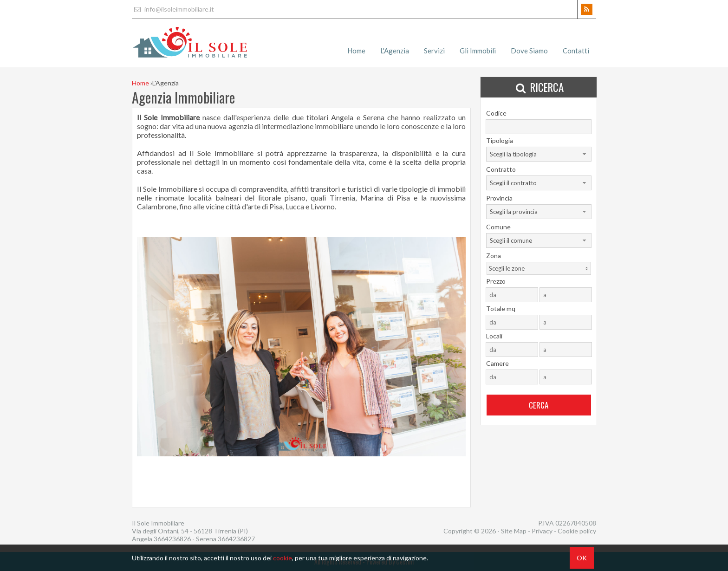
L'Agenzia (395, 51)
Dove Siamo (529, 51)
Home (356, 51)
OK (582, 558)
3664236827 (236, 539)
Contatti (576, 51)
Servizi (434, 51)
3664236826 (173, 539)
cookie (283, 558)
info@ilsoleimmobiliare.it (173, 9)
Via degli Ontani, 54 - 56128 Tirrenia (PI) (190, 531)
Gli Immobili (478, 51)
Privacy (542, 531)
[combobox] (539, 154)
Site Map (514, 531)
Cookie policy (577, 531)
